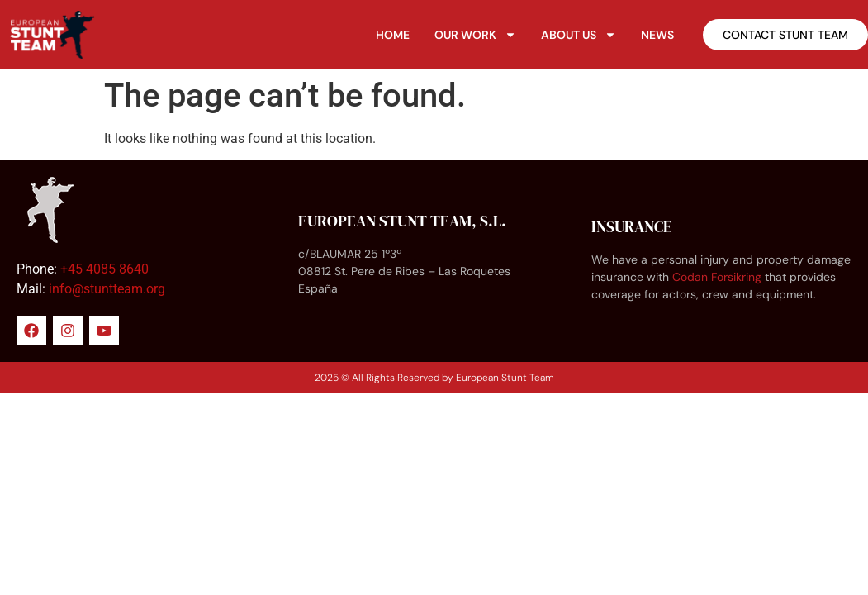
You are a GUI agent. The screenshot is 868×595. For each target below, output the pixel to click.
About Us (579, 35)
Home (393, 35)
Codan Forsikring (717, 277)
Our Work (475, 35)
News (657, 35)
